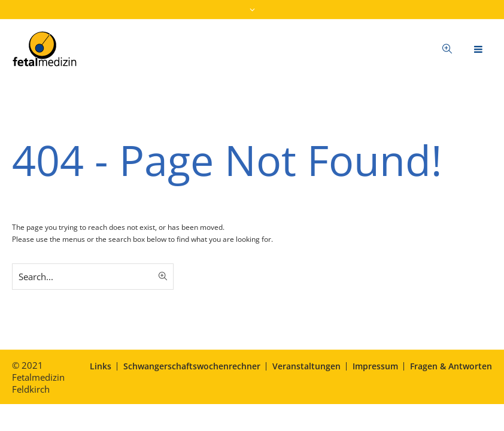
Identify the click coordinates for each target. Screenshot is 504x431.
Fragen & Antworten (451, 366)
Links (101, 366)
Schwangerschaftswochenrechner (192, 366)
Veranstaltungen (306, 366)
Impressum (375, 366)
